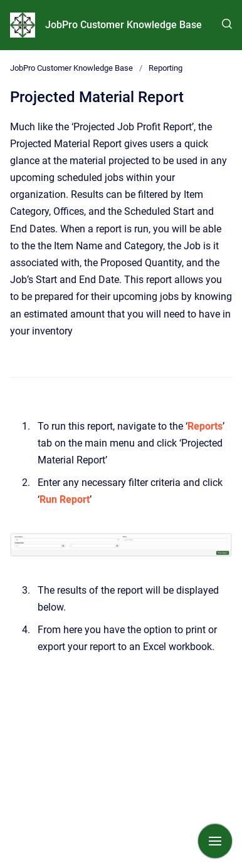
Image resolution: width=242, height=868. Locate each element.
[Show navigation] (215, 841)
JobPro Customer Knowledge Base (124, 25)
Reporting (166, 68)
